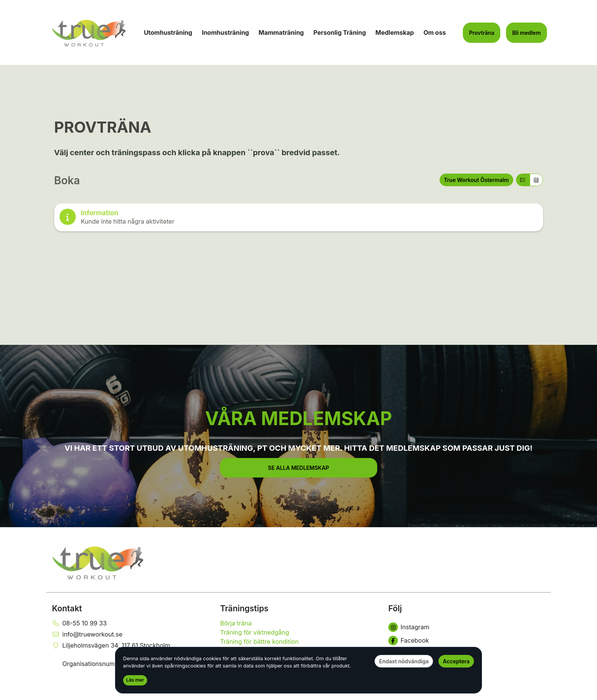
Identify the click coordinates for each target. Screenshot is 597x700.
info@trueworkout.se (92, 634)
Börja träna (236, 623)
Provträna (482, 33)
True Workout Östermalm (476, 180)
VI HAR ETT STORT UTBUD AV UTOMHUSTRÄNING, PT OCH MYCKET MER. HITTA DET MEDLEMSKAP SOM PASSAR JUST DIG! (299, 448)
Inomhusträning (225, 32)
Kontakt (67, 608)
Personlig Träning (340, 32)
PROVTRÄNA (103, 127)
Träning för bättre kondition (259, 642)
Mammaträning (281, 32)
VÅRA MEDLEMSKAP (298, 418)
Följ (395, 608)
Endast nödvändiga (404, 661)
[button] (298, 468)
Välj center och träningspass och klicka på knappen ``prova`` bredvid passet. (197, 153)
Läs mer (135, 680)
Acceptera (456, 661)
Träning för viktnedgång (255, 632)
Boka (67, 180)
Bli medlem (526, 33)
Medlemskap (395, 32)
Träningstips (244, 608)
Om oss (435, 32)
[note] (299, 217)
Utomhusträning (168, 32)
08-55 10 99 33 (84, 623)
